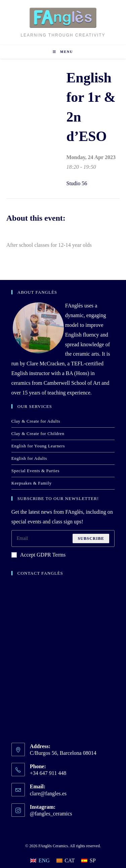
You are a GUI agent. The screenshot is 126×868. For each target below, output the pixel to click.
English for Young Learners (38, 446)
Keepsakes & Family (32, 483)
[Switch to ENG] (40, 861)
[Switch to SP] (88, 861)
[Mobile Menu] (63, 52)
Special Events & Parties (35, 471)
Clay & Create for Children (38, 433)
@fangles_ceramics (51, 814)
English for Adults (29, 458)
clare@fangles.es (48, 793)
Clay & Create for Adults (36, 421)
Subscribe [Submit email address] (91, 538)
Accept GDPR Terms (38, 555)
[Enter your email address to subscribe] (63, 538)
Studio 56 (77, 183)
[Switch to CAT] (66, 861)
